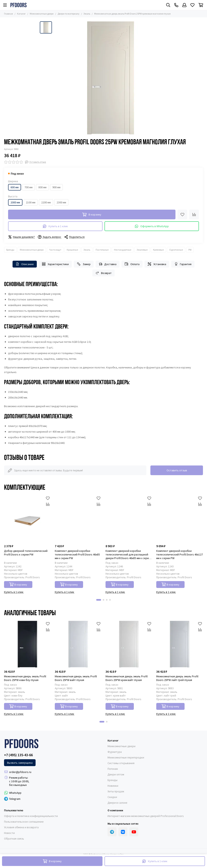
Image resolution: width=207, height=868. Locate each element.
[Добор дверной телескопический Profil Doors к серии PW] (27, 519)
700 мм (29, 187)
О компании (115, 810)
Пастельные (102, 250)
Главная (8, 14)
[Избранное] (192, 5)
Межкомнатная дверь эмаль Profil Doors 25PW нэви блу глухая (25, 678)
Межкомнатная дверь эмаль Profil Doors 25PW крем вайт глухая (127, 678)
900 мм (56, 187)
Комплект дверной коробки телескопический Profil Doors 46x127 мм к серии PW (180, 554)
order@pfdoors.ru (20, 772)
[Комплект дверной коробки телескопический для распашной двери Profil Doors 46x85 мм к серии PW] (129, 519)
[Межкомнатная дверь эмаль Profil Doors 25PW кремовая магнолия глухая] (111, 78)
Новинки (113, 786)
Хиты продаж (116, 791)
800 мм (42, 187)
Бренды (10, 250)
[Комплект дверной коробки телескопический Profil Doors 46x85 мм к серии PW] (78, 519)
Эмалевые (142, 250)
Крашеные (72, 250)
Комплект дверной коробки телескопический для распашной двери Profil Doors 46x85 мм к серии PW (128, 554)
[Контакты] (176, 5)
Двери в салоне (117, 803)
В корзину (18, 584)
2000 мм (15, 202)
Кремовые (158, 250)
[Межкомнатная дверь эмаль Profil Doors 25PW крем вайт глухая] (129, 644)
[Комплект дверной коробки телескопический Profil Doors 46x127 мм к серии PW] (180, 519)
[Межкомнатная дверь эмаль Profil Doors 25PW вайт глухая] (78, 644)
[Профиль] (184, 5)
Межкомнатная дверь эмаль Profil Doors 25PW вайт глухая (76, 678)
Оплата (132, 264)
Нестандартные (123, 250)
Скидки (112, 797)
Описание (25, 264)
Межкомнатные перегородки (126, 757)
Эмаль (87, 14)
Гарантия (183, 264)
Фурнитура (115, 752)
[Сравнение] (194, 214)
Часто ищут (55, 250)
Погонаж (113, 769)
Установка (157, 264)
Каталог (21, 14)
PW (190, 250)
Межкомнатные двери (42, 14)
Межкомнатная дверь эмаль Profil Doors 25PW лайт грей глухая (177, 678)
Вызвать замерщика (20, 763)
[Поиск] (168, 5)
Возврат (104, 273)
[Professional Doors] (18, 5)
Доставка (108, 264)
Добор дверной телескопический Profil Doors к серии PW (26, 553)
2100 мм (31, 202)
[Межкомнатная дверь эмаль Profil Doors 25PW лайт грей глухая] (180, 644)
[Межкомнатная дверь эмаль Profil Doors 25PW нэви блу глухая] (27, 644)
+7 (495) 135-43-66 (18, 755)
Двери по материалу (69, 14)
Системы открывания (121, 763)
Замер (84, 264)
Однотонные (176, 250)
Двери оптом (116, 774)
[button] (99, 600)
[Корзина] (201, 5)
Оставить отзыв (177, 470)
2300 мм (61, 202)
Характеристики (55, 264)
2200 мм (46, 202)
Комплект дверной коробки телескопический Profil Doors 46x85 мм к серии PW (77, 554)
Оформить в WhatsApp (152, 226)
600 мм (15, 187)
